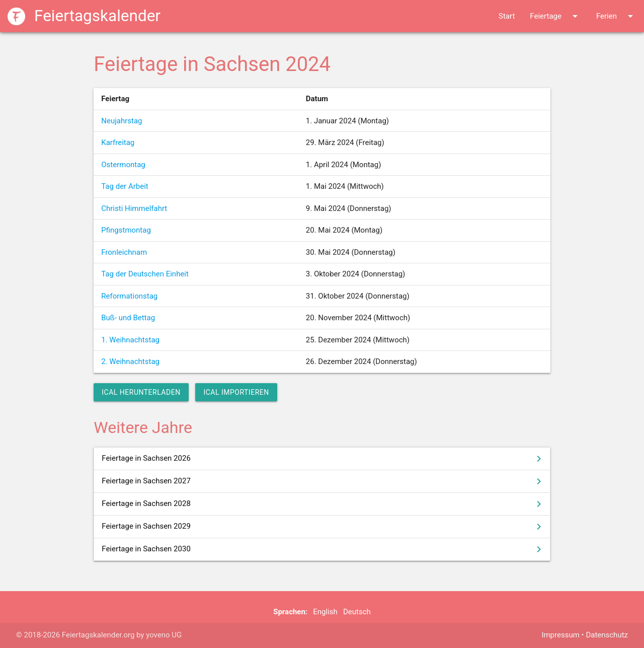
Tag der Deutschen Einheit (145, 274)
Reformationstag (129, 296)
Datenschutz (607, 635)
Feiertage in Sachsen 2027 (323, 481)
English (325, 612)
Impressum (560, 635)
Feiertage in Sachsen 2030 (323, 549)
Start (507, 16)
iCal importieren (236, 392)
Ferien (616, 16)
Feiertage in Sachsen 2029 (323, 527)
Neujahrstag (122, 121)
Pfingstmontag (126, 230)
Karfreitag (118, 142)
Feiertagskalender (84, 16)
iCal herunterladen (141, 392)
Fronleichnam (124, 252)
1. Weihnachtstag (130, 340)
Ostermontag (123, 165)
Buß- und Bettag (128, 318)
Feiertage (555, 16)
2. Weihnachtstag (130, 362)
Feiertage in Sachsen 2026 (323, 459)
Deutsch (357, 612)
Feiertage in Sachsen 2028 (323, 504)
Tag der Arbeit (125, 186)
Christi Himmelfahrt (134, 208)
